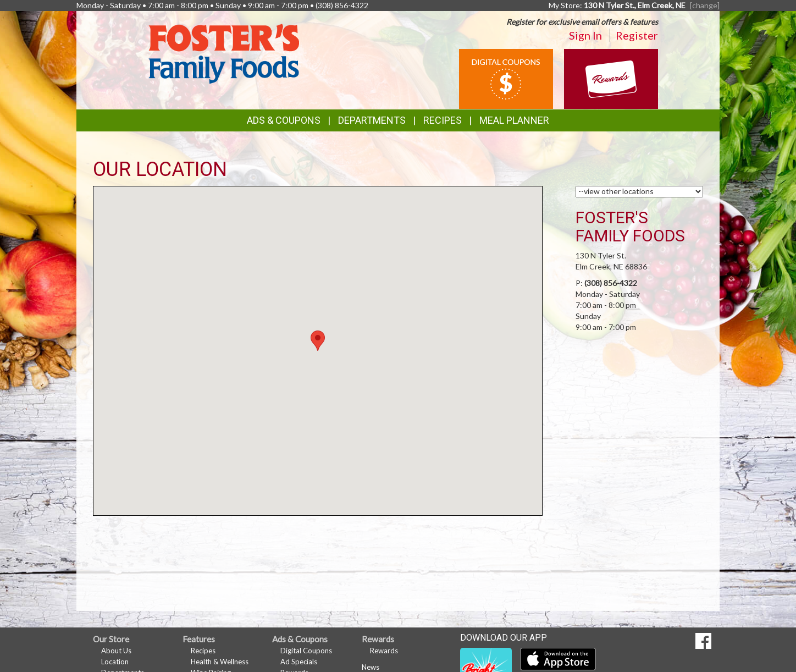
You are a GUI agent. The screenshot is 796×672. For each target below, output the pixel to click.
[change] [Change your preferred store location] (705, 5)
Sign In (585, 35)
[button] (318, 341)
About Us (116, 651)
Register (637, 35)
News (371, 667)
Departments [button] (372, 120)
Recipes (443, 120)
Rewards (384, 651)
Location (115, 662)
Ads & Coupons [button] (284, 120)
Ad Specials (299, 662)
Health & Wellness (220, 662)
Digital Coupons (306, 651)
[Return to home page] (224, 53)
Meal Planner (514, 120)
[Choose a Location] (640, 192)
